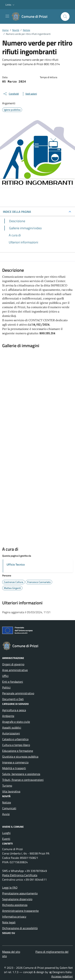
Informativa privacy (14, 917)
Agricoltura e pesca (14, 710)
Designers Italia (60, 972)
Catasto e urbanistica (15, 739)
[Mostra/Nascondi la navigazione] (7, 16)
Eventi (6, 839)
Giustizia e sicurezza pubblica (20, 757)
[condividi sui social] (11, 94)
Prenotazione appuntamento (20, 893)
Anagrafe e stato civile (16, 722)
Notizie (7, 802)
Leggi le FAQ (10, 887)
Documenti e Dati (13, 699)
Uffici (5, 676)
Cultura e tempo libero (16, 745)
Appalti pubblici (12, 728)
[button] (10, 5)
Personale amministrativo (18, 693)
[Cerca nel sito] (65, 17)
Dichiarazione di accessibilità (20, 928)
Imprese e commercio (15, 762)
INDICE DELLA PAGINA (17, 212)
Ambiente (8, 716)
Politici (6, 687)
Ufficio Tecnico (16, 564)
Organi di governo (13, 664)
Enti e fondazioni (13, 682)
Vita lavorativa (11, 791)
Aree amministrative (15, 670)
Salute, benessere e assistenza (21, 774)
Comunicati (9, 808)
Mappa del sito (11, 952)
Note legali (9, 922)
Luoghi (6, 833)
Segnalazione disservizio (17, 899)
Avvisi (6, 814)
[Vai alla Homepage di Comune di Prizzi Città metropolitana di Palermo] (32, 17)
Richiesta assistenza (15, 905)
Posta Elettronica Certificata (20, 875)
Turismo (7, 786)
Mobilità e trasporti (14, 768)
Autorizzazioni (11, 733)
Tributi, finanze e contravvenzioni (23, 780)
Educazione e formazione (18, 751)
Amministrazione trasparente (20, 911)
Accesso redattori (62, 976)
